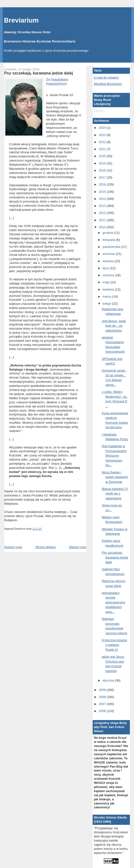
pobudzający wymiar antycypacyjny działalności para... (113, 602)
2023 (103, 135)
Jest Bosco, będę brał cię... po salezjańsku (114, 326)
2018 (103, 170)
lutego (107, 304)
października (112, 247)
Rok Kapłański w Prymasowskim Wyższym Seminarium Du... (114, 456)
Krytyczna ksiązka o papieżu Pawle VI (114, 645)
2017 (103, 177)
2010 (103, 227)
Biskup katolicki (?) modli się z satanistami (115, 494)
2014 (103, 199)
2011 (103, 220)
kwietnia (109, 289)
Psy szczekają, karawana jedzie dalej (39, 73)
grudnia (108, 233)
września (109, 254)
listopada (109, 240)
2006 (103, 711)
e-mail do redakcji (106, 77)
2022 (103, 142)
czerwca (109, 275)
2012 (103, 213)
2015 (103, 192)
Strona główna (45, 547)
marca (107, 296)
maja (107, 282)
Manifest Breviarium (108, 84)
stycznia (109, 680)
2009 (103, 690)
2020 (103, 156)
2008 (103, 697)
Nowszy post (13, 547)
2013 (103, 206)
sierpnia (109, 261)
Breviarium (21, 20)
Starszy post (78, 547)
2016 (103, 184)
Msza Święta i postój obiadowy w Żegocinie (115, 477)
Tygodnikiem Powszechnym (57, 81)
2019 (103, 163)
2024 (103, 128)
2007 (103, 704)
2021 (103, 149)
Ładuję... (100, 110)
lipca (106, 268)
